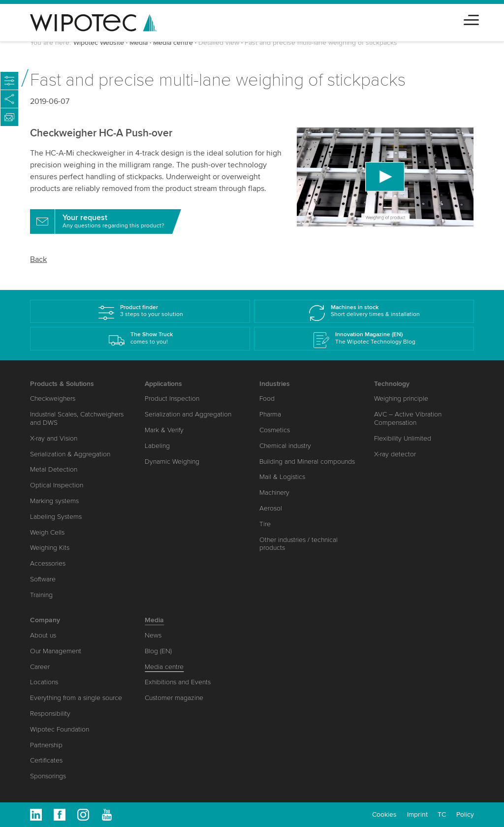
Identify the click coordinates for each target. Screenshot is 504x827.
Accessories (48, 563)
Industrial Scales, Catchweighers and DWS (77, 418)
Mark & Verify (164, 430)
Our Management (56, 651)
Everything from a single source (76, 698)
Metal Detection (54, 469)
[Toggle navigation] (471, 18)
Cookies (384, 814)
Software (43, 579)
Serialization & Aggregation (70, 454)
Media (139, 43)
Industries (275, 384)
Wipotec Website (99, 43)
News (153, 635)
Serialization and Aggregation (188, 414)
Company (45, 620)
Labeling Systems (56, 517)
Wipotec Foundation (60, 729)
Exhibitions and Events (178, 682)
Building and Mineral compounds (307, 461)
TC (442, 814)
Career (40, 667)
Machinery (274, 493)
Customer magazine (174, 698)
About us (43, 635)
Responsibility (50, 714)
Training (41, 595)
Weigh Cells (47, 532)
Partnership (46, 745)
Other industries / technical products (299, 544)
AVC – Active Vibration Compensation (408, 418)
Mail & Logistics (282, 477)
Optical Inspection (57, 485)
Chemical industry (285, 446)
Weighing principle (401, 398)
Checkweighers (53, 398)
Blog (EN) (158, 651)
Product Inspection (172, 398)
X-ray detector (395, 454)
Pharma (270, 414)
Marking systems (54, 501)
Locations (44, 682)
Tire (265, 524)
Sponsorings (48, 776)
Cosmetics (275, 430)
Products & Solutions (62, 384)
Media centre (173, 43)
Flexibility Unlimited (403, 438)
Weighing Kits (50, 548)
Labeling (157, 446)
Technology (392, 384)
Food (267, 398)
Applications (163, 384)
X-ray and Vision (54, 438)
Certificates (46, 760)
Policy (465, 814)
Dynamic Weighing (172, 461)
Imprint (417, 814)
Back (38, 259)
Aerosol (271, 508)
